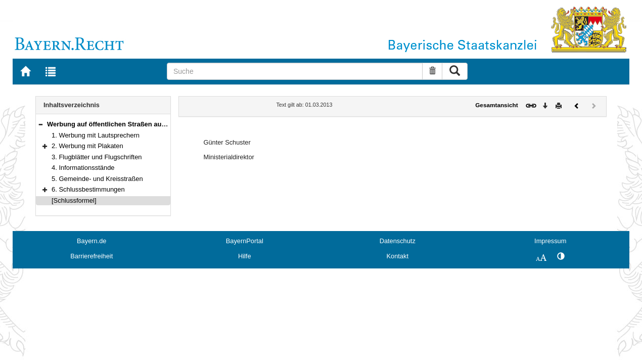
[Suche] (295, 71)
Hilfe (245, 256)
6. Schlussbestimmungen (88, 189)
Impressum (550, 241)
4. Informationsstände (83, 168)
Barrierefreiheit (91, 256)
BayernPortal (245, 241)
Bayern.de (91, 241)
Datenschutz (398, 241)
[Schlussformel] (74, 200)
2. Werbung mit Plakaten (87, 146)
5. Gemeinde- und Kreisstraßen (97, 179)
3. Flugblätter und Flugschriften (97, 157)
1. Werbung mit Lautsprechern (96, 135)
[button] (40, 124)
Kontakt (398, 256)
